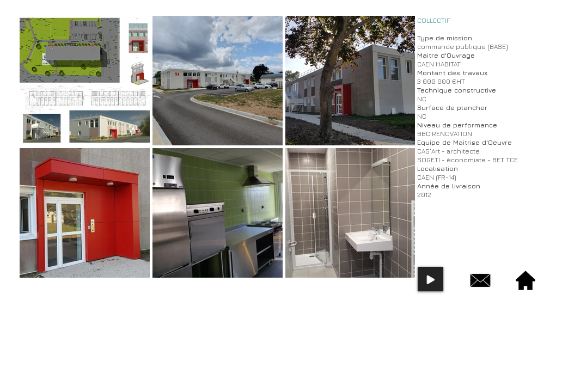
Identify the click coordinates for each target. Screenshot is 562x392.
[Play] (430, 279)
